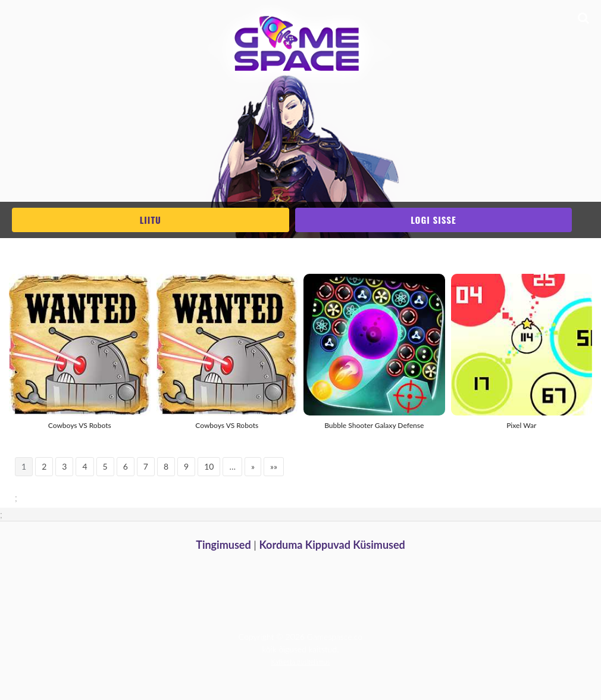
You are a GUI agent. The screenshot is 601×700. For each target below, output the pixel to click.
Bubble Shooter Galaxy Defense (374, 425)
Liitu (151, 220)
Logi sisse (433, 220)
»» (274, 466)
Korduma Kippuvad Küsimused (332, 545)
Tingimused (223, 545)
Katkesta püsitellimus (301, 662)
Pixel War (521, 425)
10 (209, 466)
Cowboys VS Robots (80, 425)
